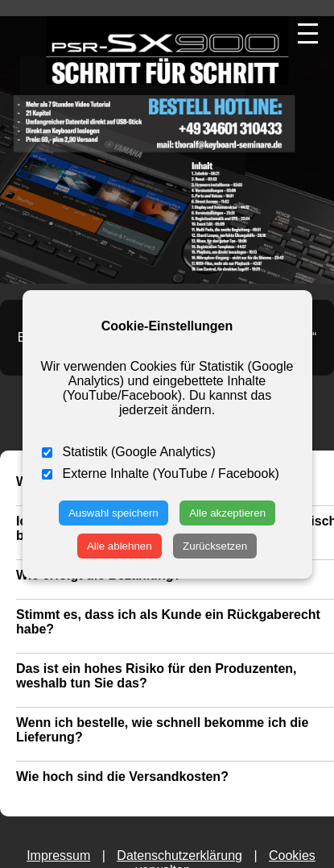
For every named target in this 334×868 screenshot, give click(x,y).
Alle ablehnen (120, 546)
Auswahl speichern (113, 513)
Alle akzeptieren (227, 513)
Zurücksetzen (215, 546)
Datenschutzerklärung (179, 856)
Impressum (58, 856)
